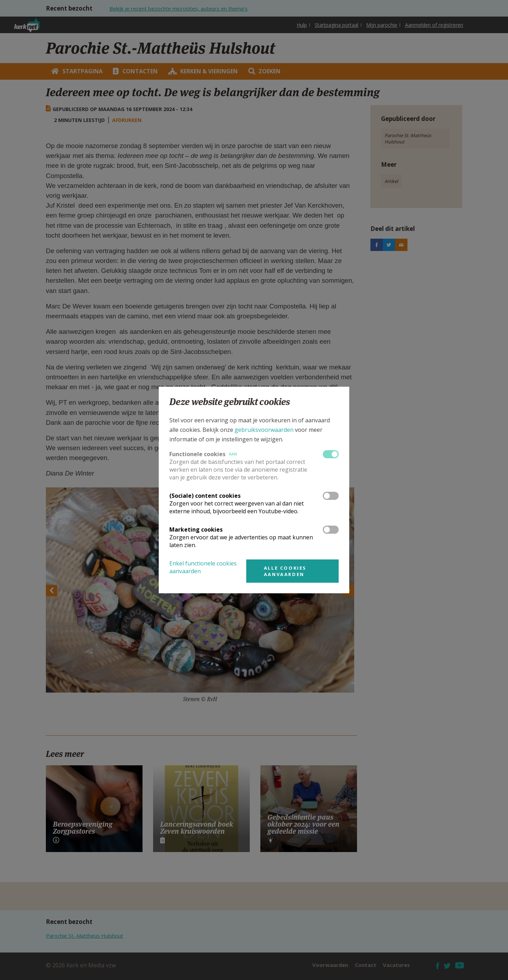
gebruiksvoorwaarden (264, 430)
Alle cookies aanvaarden (285, 571)
